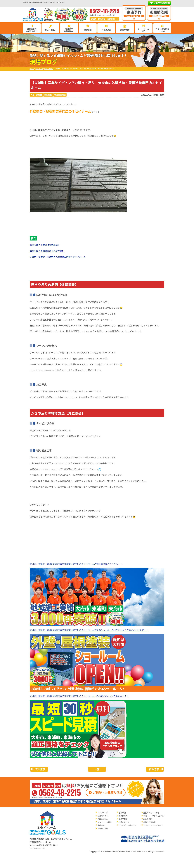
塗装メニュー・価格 (151, 813)
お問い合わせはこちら (162, 30)
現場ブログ (125, 30)
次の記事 (40, 769)
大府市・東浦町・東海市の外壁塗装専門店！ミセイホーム (58, 257)
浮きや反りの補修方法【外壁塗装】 (47, 251)
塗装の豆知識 (60, 95)
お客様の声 (106, 30)
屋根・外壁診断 (149, 822)
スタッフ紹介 (103, 829)
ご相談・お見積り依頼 (108, 793)
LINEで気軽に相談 (162, 3)
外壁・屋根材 (36, 95)
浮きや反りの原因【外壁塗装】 (45, 245)
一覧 (97, 769)
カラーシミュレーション (153, 825)
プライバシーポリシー (127, 825)
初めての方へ (103, 816)
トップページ (103, 813)
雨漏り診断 (148, 819)
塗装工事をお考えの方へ (32, 30)
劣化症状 (48, 95)
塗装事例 (88, 30)
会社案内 (101, 825)
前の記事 (154, 769)
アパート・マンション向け (154, 816)
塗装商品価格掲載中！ (69, 30)
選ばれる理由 (50, 30)
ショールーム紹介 (144, 30)
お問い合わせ (124, 822)
